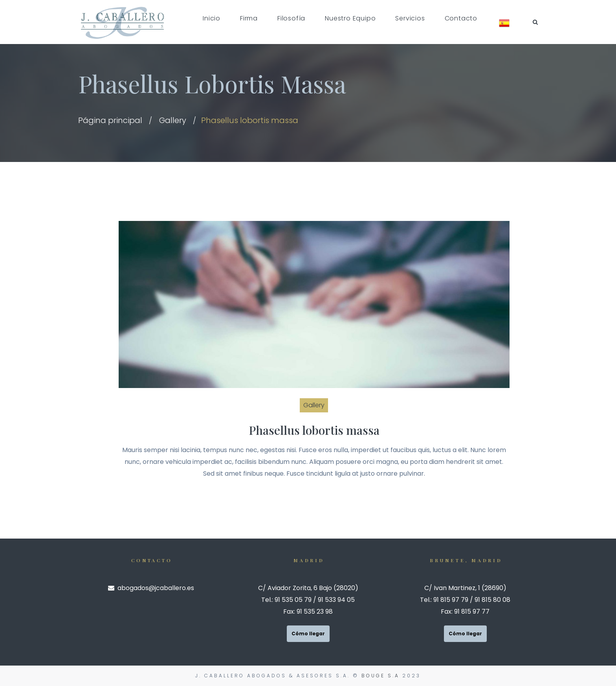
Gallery (173, 120)
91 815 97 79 (451, 600)
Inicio (212, 18)
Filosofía (291, 18)
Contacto (461, 18)
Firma (249, 18)
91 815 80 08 (492, 600)
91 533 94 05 (336, 600)
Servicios (410, 18)
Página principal (110, 120)
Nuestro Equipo (350, 18)
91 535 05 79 (293, 600)
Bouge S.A (380, 676)
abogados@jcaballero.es (151, 588)
